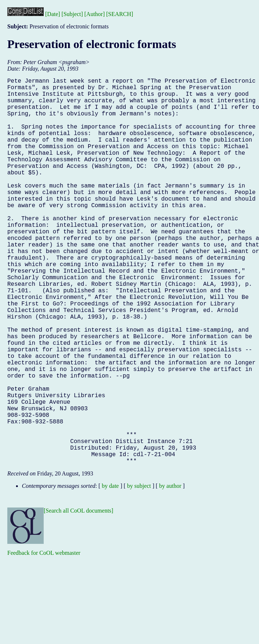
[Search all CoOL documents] (79, 596)
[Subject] (72, 14)
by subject (139, 572)
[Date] (53, 14)
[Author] (95, 14)
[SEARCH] (120, 14)
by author (170, 572)
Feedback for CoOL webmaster (44, 639)
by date (111, 572)
